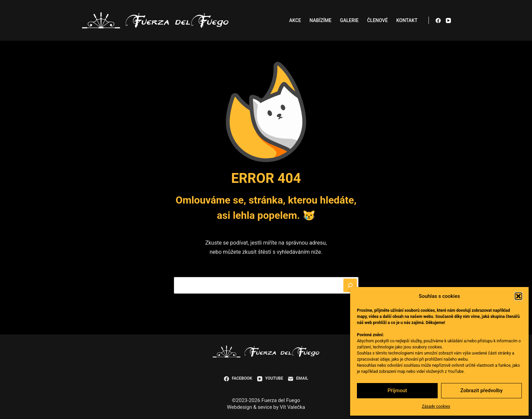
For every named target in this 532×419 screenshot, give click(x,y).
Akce (295, 20)
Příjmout (397, 391)
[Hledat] (350, 285)
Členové (377, 20)
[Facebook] (438, 21)
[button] (518, 296)
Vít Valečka (292, 407)
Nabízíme (320, 20)
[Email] (298, 379)
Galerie (349, 20)
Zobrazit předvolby (482, 391)
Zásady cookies (436, 406)
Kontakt (407, 20)
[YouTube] (448, 21)
